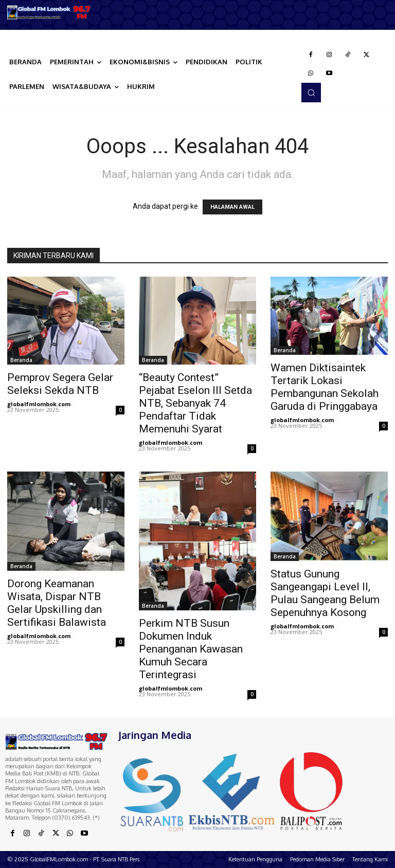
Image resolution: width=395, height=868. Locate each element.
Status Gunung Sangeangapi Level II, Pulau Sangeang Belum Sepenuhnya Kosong (325, 593)
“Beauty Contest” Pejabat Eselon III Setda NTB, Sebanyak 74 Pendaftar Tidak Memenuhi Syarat (195, 403)
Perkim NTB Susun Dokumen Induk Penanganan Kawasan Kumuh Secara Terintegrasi (191, 649)
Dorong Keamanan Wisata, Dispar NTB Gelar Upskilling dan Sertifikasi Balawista (57, 603)
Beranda (21, 360)
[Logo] (49, 12)
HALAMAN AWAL (232, 207)
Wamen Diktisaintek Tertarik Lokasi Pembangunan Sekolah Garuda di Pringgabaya (325, 387)
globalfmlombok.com (39, 404)
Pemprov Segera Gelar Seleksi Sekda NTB (60, 384)
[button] (311, 93)
